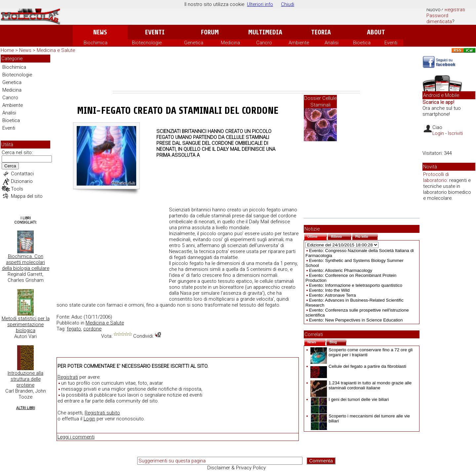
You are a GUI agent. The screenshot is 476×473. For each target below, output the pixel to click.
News (100, 32)
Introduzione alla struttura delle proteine (25, 379)
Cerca (10, 166)
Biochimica (96, 43)
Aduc (77, 317)
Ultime (317, 236)
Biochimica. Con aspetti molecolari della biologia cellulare (26, 262)
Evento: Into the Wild (329, 290)
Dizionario (22, 181)
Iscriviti (455, 133)
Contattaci (22, 174)
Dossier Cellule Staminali (320, 102)
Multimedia (265, 32)
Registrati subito (102, 413)
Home (7, 50)
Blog (338, 342)
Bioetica (362, 43)
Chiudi (288, 4)
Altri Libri (26, 408)
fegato (74, 329)
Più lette (367, 236)
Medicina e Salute (56, 50)
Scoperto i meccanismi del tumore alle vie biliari (360, 418)
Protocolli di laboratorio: (436, 177)
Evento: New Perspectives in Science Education (356, 320)
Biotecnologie (147, 43)
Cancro (264, 43)
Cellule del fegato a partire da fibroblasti (358, 366)
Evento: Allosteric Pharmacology (341, 270)
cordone (92, 329)
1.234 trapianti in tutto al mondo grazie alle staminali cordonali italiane (361, 385)
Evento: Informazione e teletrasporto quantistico (356, 285)
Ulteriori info (260, 4)
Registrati (455, 10)
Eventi (155, 32)
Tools (17, 189)
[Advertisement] (236, 73)
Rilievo (341, 236)
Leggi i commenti (76, 437)
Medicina (230, 43)
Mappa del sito (27, 196)
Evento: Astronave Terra (333, 295)
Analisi (332, 43)
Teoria (321, 32)
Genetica (194, 43)
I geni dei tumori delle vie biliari (350, 399)
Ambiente (299, 43)
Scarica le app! (438, 102)
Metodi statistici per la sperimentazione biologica (26, 324)
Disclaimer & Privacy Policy (237, 468)
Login (89, 419)
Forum (210, 32)
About (376, 32)
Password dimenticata (439, 19)
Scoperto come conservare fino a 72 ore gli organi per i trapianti (361, 352)
